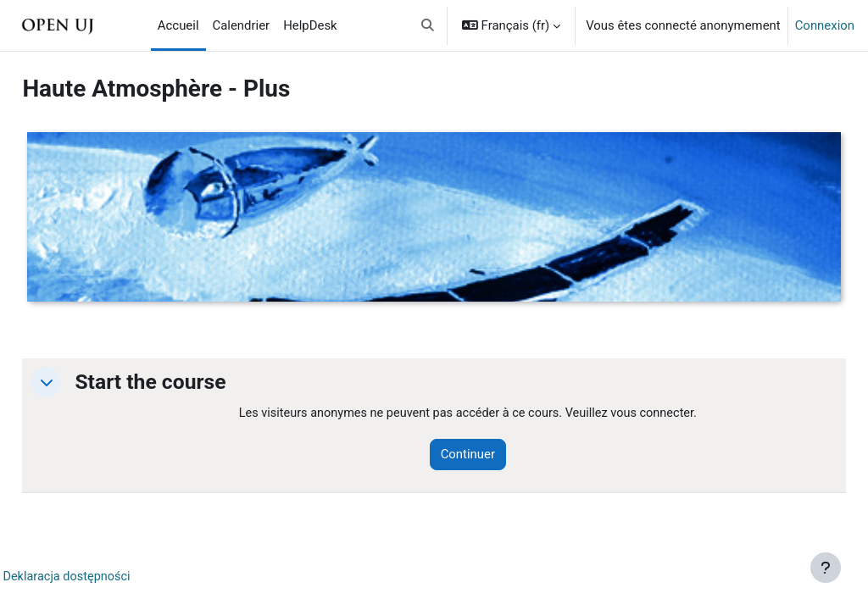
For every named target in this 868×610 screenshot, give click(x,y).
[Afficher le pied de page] (826, 568)
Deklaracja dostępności (106, 577)
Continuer (493, 455)
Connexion (825, 25)
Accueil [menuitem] (178, 25)
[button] (428, 25)
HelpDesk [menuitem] (310, 25)
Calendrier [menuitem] (242, 25)
